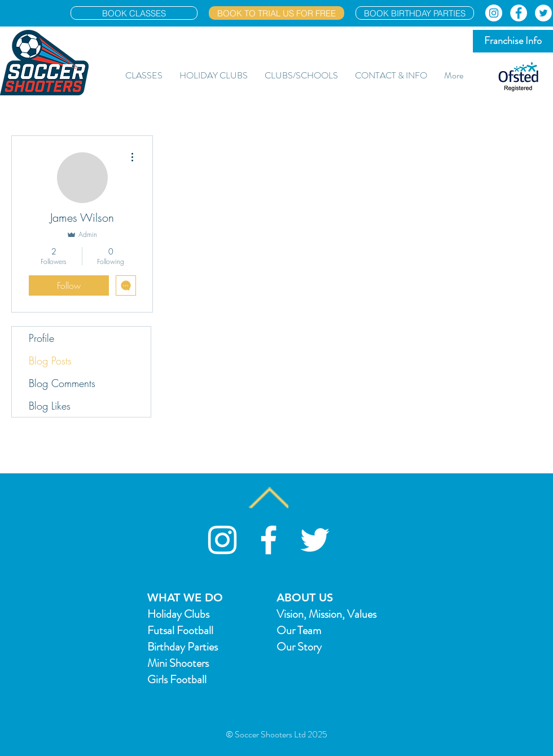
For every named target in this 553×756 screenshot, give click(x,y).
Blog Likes (50, 406)
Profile (41, 338)
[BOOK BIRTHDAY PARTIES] (415, 13)
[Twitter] (543, 13)
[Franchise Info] (513, 41)
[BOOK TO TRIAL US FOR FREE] (276, 13)
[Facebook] (519, 13)
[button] (144, 76)
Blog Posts (50, 361)
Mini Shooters (178, 663)
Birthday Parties (183, 647)
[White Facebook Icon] (269, 540)
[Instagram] (494, 13)
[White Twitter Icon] (315, 540)
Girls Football (177, 680)
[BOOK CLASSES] (134, 13)
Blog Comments (62, 383)
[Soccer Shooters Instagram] (222, 540)
